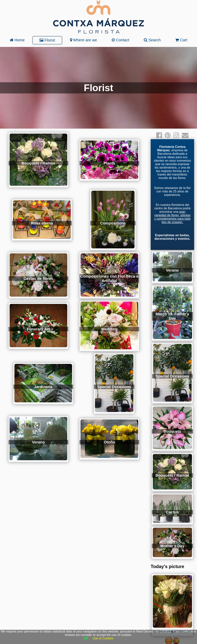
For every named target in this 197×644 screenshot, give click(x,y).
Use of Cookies (103, 638)
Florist (47, 40)
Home (17, 40)
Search (152, 40)
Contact (120, 40)
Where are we (84, 40)
